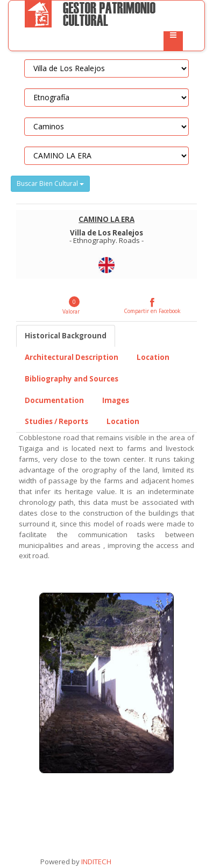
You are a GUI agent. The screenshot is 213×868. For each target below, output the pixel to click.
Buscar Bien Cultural (50, 183)
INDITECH (95, 862)
